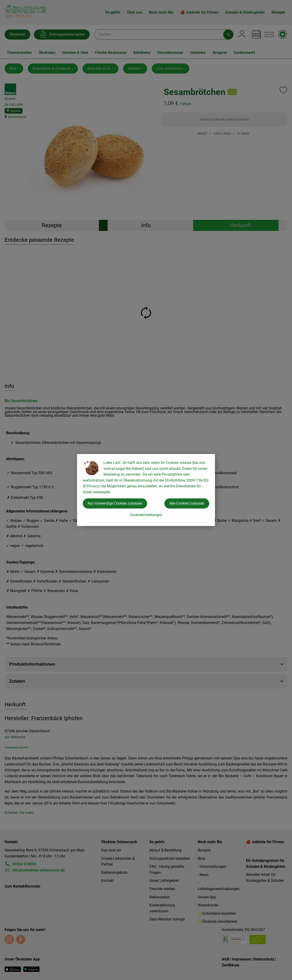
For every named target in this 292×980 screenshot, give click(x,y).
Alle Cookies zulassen (187, 503)
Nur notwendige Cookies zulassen (115, 503)
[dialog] (146, 490)
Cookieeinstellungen (146, 515)
